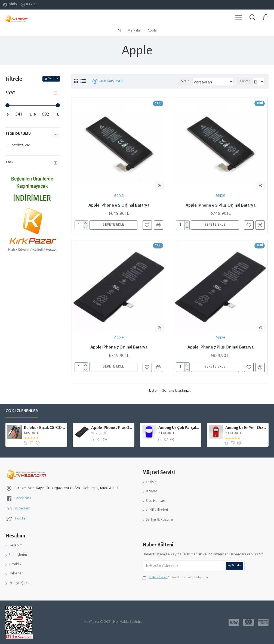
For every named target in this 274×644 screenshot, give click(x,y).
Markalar (134, 31)
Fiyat (10, 93)
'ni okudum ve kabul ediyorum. (176, 578)
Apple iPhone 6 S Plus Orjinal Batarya (221, 205)
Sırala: (186, 82)
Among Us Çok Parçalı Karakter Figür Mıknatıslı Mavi (179, 428)
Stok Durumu (18, 134)
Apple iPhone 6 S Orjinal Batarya (119, 205)
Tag (9, 163)
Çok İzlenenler (22, 412)
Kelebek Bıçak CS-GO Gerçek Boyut (45, 428)
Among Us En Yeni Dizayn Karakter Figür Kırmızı (246, 428)
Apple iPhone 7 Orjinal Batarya (119, 347)
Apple (119, 196)
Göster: (245, 82)
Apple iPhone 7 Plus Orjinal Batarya (221, 347)
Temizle (53, 79)
